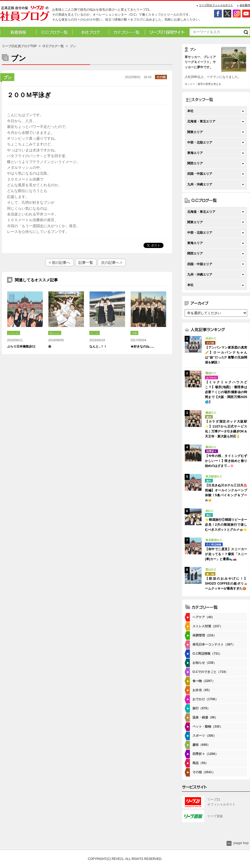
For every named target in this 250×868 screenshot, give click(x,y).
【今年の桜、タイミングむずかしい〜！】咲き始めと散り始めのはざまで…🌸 (226, 461)
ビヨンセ (14, 333)
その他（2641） (204, 772)
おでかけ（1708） (205, 699)
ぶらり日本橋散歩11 (21, 346)
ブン (8, 77)
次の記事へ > (112, 263)
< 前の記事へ (59, 263)
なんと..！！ (98, 346)
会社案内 (245, 5)
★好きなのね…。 (143, 346)
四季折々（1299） (205, 754)
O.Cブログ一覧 (53, 46)
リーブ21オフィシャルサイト (216, 5)
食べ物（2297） (204, 681)
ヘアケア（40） (204, 617)
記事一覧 (86, 263)
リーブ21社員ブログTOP (19, 46)
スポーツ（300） (204, 736)
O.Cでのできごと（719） (210, 672)
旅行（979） (201, 708)
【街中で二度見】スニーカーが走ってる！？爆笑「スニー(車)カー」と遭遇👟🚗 (226, 554)
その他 (161, 77)
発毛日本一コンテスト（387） (214, 644)
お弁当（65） (202, 690)
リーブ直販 (215, 816)
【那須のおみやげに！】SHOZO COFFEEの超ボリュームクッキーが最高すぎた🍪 (226, 584)
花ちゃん (55, 333)
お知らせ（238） (204, 663)
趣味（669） (201, 745)
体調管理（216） (204, 635)
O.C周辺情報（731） (207, 654)
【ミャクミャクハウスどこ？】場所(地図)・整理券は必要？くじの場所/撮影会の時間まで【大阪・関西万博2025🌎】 (226, 392)
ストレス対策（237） (208, 626)
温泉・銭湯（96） (205, 717)
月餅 (134, 333)
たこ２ (95, 333)
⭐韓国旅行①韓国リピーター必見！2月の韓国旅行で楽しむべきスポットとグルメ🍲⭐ (226, 525)
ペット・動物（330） (208, 727)
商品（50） (200, 763)
